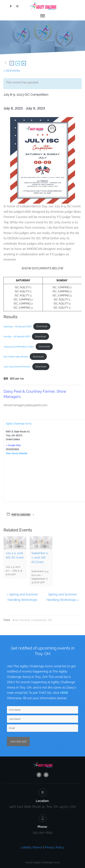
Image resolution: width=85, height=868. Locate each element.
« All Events (12, 71)
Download (42, 326)
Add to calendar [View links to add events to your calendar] (21, 515)
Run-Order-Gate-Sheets (16, 357)
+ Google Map (13, 445)
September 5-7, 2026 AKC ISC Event (40, 558)
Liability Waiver (31, 847)
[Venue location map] (45, 478)
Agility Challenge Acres (19, 424)
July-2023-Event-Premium (17, 367)
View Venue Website (17, 453)
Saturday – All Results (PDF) (18, 326)
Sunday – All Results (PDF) (17, 337)
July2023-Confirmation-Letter (19, 346)
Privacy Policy (54, 847)
